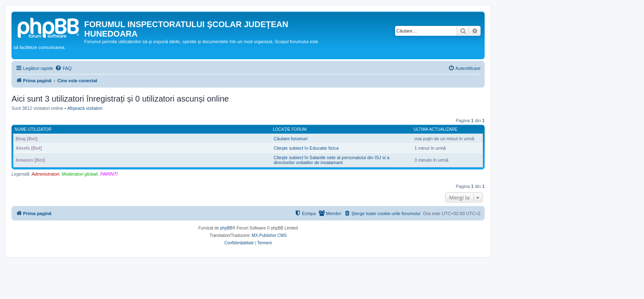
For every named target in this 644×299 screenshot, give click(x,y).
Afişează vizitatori (85, 108)
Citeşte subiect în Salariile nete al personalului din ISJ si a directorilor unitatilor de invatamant (331, 160)
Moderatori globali (79, 174)
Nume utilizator (33, 129)
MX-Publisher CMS (269, 235)
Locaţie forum (290, 129)
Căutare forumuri (291, 139)
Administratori (45, 174)
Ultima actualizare (436, 129)
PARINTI (109, 174)
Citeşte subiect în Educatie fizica (306, 148)
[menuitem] (63, 68)
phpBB (226, 228)
